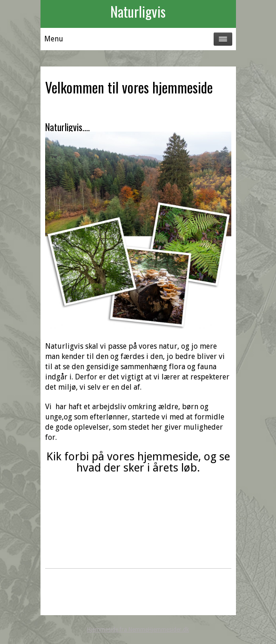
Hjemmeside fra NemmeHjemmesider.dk (138, 630)
